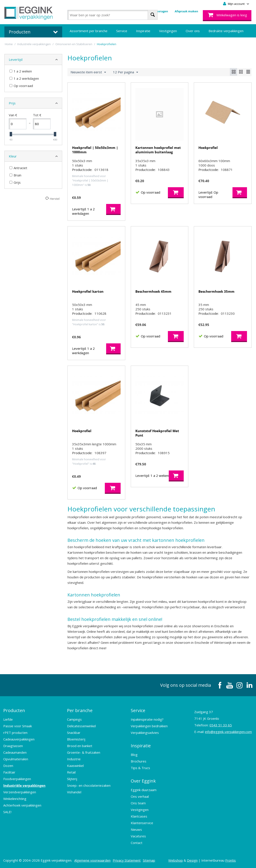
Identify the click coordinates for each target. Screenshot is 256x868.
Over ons (193, 31)
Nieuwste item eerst (88, 72)
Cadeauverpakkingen (19, 739)
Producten (14, 710)
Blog (134, 755)
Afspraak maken (186, 11)
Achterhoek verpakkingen (22, 805)
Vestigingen (168, 31)
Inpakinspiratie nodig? (147, 719)
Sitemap (149, 860)
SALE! (7, 812)
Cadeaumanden (15, 752)
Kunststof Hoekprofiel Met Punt (157, 433)
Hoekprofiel (208, 148)
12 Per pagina (125, 72)
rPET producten (15, 733)
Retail (71, 772)
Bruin (15, 175)
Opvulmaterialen (16, 759)
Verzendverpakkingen (20, 792)
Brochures (139, 761)
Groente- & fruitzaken (84, 752)
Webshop (176, 860)
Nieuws (136, 829)
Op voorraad (21, 86)
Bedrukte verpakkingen (226, 31)
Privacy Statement (127, 860)
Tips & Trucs (140, 768)
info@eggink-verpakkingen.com (228, 732)
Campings (74, 719)
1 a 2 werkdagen (24, 78)
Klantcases (139, 816)
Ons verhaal (140, 796)
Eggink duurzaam (144, 790)
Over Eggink (143, 781)
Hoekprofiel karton (88, 291)
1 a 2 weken (21, 71)
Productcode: (82, 170)
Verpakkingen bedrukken (149, 726)
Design (192, 860)
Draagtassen (13, 746)
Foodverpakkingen (17, 779)
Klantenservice (142, 823)
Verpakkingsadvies (145, 733)
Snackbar (74, 733)
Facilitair (9, 772)
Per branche (80, 710)
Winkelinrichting (15, 799)
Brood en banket (80, 746)
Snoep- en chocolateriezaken (89, 785)
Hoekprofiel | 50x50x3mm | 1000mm (95, 150)
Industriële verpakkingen (24, 785)
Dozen (8, 766)
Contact (137, 843)
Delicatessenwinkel (81, 726)
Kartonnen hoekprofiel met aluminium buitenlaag (158, 150)
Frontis (231, 860)
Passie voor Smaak (18, 726)
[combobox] (113, 15)
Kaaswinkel (75, 766)
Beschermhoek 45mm (153, 291)
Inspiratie (143, 31)
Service (122, 31)
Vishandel (74, 792)
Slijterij (72, 779)
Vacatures (138, 836)
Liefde (8, 719)
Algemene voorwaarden (92, 860)
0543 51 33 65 (221, 725)
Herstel (55, 199)
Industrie (74, 759)
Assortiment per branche (89, 31)
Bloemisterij (76, 739)
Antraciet (18, 168)
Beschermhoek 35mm (216, 291)
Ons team (138, 803)
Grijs (15, 182)
